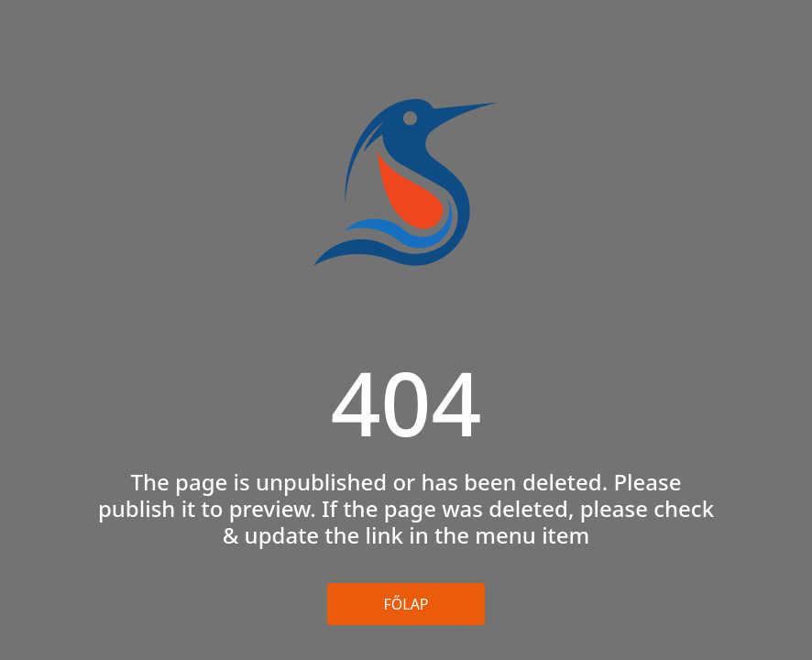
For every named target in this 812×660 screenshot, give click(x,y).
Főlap (406, 604)
